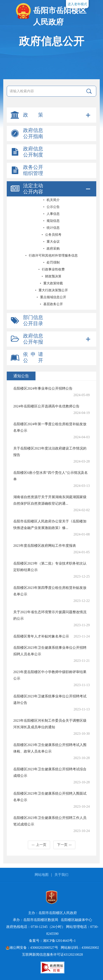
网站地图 (42, 875)
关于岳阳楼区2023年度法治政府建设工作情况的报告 (50, 452)
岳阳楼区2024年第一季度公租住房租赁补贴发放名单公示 (50, 427)
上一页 (39, 845)
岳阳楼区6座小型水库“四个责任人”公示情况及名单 (51, 476)
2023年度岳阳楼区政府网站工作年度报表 (45, 546)
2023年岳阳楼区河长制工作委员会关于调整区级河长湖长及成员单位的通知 (50, 724)
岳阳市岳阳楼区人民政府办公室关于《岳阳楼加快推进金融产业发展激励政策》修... (50, 525)
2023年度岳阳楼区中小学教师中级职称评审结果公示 (50, 675)
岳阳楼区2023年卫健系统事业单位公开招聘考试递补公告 (50, 699)
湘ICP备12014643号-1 (59, 941)
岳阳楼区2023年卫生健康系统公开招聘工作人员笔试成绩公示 (50, 821)
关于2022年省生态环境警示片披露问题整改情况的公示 (50, 615)
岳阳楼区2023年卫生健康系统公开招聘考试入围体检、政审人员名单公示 (50, 748)
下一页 (64, 845)
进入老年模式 (77, 4)
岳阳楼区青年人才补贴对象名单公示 (41, 636)
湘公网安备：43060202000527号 (32, 948)
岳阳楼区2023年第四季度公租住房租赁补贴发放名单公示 (50, 591)
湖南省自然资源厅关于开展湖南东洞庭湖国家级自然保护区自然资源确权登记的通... (50, 500)
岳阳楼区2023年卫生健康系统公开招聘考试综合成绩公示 (50, 772)
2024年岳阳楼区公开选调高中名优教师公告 (46, 406)
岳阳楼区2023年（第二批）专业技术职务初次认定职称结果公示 (50, 567)
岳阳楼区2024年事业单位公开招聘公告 (43, 388)
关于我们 (61, 875)
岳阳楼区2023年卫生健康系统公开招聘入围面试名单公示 (50, 797)
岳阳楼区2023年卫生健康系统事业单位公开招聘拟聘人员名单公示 (50, 651)
